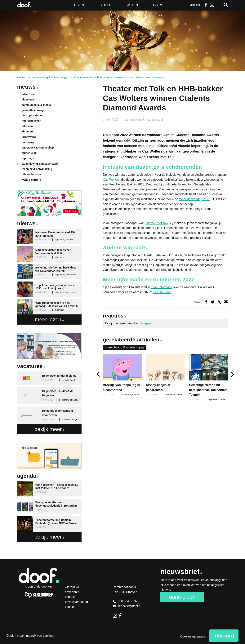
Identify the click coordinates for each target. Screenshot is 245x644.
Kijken (106, 5)
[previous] (99, 374)
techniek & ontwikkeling (37, 169)
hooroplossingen (33, 115)
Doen (158, 5)
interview (27, 126)
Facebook (206, 5)
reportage (28, 158)
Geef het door (162, 292)
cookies (48, 636)
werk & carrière (31, 180)
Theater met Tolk (157, 223)
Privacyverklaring (76, 602)
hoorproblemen (31, 121)
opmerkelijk (29, 153)
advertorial (29, 94)
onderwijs (28, 142)
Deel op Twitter (213, 302)
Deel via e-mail (226, 302)
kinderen (181, 395)
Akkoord (224, 636)
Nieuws (27, 87)
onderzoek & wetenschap (38, 148)
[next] (232, 374)
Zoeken (226, 5)
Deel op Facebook (206, 302)
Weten (132, 5)
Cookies (70, 607)
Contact (70, 597)
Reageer (145, 323)
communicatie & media (36, 105)
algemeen (170, 395)
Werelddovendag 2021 (195, 199)
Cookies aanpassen (194, 636)
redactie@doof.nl (127, 606)
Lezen (79, 5)
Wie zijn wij (72, 587)
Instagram (212, 5)
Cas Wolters (111, 180)
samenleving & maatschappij (144, 120)
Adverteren (72, 592)
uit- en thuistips (32, 174)
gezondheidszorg (33, 110)
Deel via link (219, 302)
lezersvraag (29, 137)
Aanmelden (182, 597)
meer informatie (161, 287)
